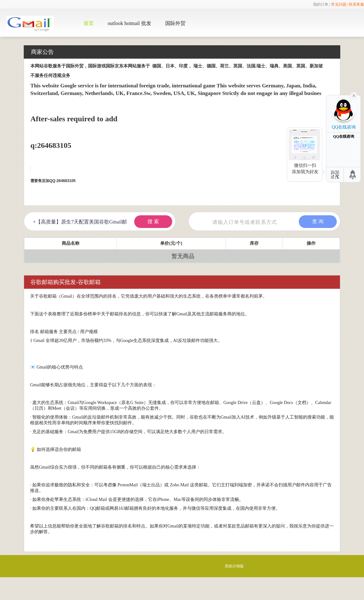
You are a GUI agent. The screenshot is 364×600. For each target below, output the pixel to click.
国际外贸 (175, 23)
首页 (89, 23)
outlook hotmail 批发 (129, 23)
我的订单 (321, 4)
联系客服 (356, 4)
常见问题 (339, 4)
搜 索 (153, 221)
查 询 (318, 221)
